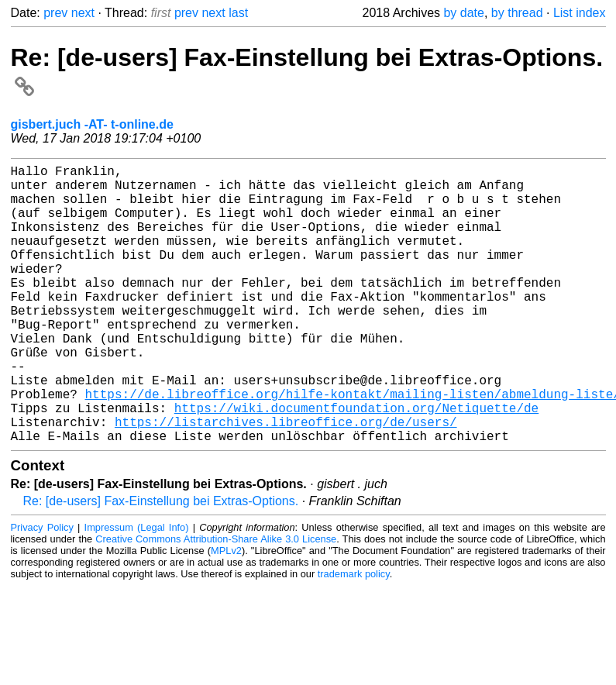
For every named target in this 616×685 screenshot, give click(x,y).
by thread (517, 13)
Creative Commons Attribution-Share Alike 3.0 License (216, 601)
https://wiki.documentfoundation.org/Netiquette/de (356, 463)
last (238, 13)
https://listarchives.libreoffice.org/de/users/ (286, 480)
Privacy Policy (42, 589)
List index (580, 13)
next (83, 13)
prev (55, 13)
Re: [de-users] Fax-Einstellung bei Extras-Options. (161, 563)
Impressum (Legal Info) (137, 589)
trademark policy (354, 636)
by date (463, 13)
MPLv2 (226, 613)
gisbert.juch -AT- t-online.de (92, 124)
